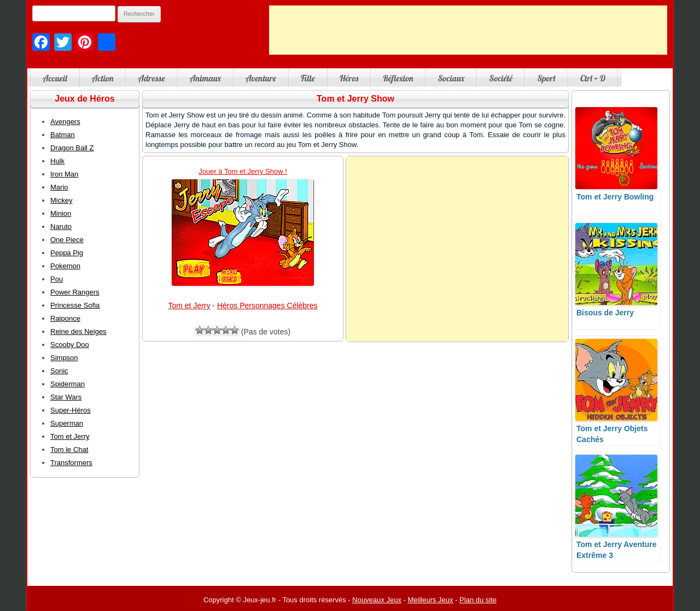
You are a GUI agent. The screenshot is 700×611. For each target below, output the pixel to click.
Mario (59, 187)
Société (501, 78)
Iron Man (64, 174)
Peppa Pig (67, 253)
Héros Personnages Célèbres (267, 305)
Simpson (64, 358)
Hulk (57, 161)
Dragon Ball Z (72, 148)
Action (103, 78)
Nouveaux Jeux (377, 600)
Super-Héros (71, 410)
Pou (57, 279)
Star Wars (66, 397)
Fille (308, 78)
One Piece (67, 240)
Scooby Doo (70, 345)
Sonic (59, 371)
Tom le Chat (69, 450)
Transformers (71, 463)
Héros (349, 78)
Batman (63, 135)
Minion (61, 213)
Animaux (205, 78)
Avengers (65, 122)
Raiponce (65, 318)
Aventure (261, 78)
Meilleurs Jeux (430, 600)
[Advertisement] (468, 30)
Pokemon (65, 266)
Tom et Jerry (189, 305)
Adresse (151, 78)
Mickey (61, 200)
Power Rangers (75, 292)
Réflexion (398, 78)
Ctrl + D (593, 78)
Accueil (55, 78)
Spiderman (68, 384)
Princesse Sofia (75, 305)
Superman (67, 423)
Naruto (61, 227)
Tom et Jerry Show (355, 99)
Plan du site (478, 600)
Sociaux (451, 78)
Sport (546, 78)
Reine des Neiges (78, 331)
